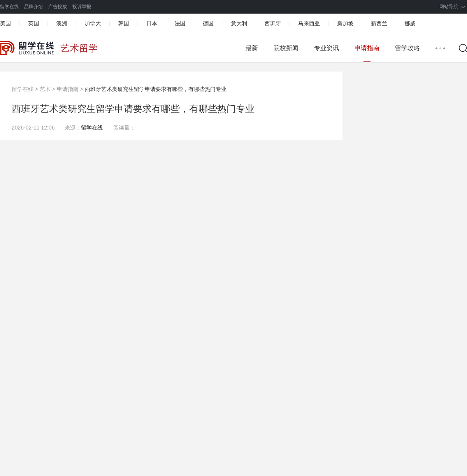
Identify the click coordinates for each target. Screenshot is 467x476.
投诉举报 (82, 7)
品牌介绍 (33, 7)
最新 (252, 48)
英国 (33, 23)
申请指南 (367, 48)
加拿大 (93, 23)
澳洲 (62, 23)
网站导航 (449, 7)
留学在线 (9, 7)
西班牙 (273, 23)
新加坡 (345, 23)
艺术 (45, 89)
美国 (5, 23)
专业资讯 (327, 48)
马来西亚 (309, 23)
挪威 (410, 23)
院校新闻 (286, 48)
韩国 (124, 23)
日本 (152, 23)
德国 (208, 23)
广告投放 (58, 7)
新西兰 (379, 23)
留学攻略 (407, 48)
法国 (180, 23)
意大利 (239, 23)
